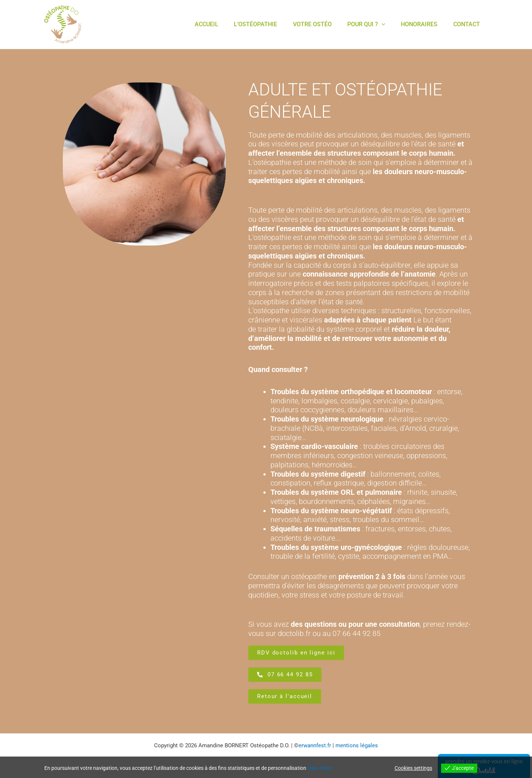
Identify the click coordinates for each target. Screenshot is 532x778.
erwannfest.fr (315, 745)
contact (465, 24)
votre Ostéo (302, 24)
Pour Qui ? (359, 24)
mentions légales (357, 745)
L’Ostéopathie (243, 24)
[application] (375, 24)
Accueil (191, 24)
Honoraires (415, 24)
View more (319, 768)
